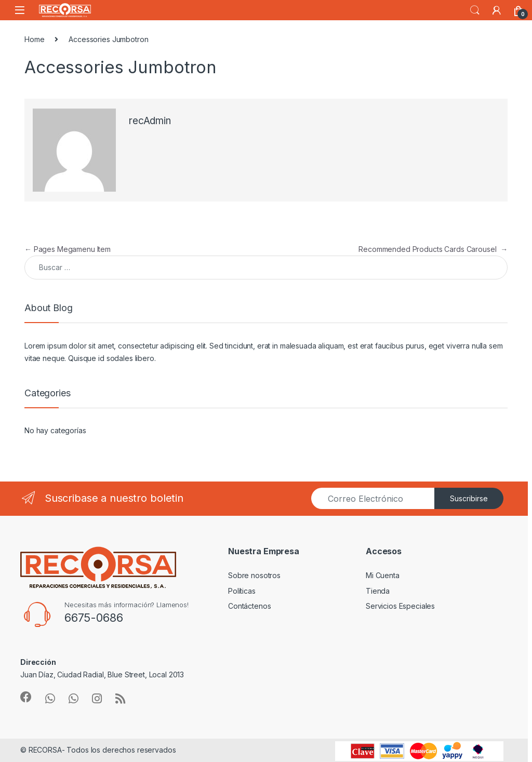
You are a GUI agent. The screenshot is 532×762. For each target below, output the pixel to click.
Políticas (242, 591)
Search (475, 10)
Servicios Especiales (400, 606)
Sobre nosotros (254, 575)
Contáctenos (249, 606)
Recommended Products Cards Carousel (433, 249)
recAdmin (150, 121)
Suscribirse (469, 498)
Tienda (378, 591)
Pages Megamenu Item (68, 249)
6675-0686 (94, 618)
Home (34, 39)
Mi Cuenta (383, 575)
